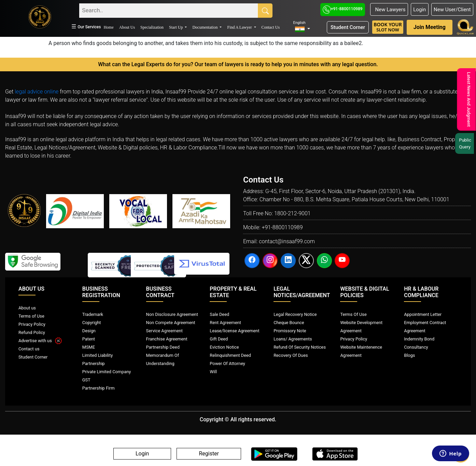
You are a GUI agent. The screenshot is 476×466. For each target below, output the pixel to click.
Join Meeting (430, 27)
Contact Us (271, 27)
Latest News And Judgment (468, 99)
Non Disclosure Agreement (172, 314)
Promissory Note (290, 331)
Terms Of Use (353, 314)
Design (89, 331)
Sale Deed (219, 314)
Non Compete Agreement (171, 323)
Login (419, 10)
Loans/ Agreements (293, 339)
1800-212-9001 (292, 213)
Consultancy (416, 347)
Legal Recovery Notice (295, 314)
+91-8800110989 (343, 9)
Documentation (205, 27)
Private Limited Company (107, 372)
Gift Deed (219, 339)
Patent (89, 339)
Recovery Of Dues (291, 355)
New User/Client (452, 10)
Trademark (93, 314)
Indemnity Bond (419, 339)
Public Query (466, 143)
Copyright (92, 323)
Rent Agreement (225, 323)
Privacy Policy (32, 324)
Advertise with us (40, 341)
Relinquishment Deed (230, 355)
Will (213, 372)
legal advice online (37, 92)
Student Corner (348, 27)
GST (86, 380)
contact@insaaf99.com (287, 241)
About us (27, 308)
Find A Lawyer (240, 27)
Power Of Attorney (227, 363)
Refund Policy (32, 332)
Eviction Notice (224, 347)
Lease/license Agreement (234, 331)
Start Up (176, 27)
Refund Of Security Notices (300, 347)
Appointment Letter (423, 314)
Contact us (29, 349)
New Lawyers (389, 10)
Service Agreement (164, 331)
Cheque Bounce (289, 323)
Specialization (152, 27)
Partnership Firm (99, 388)
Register (209, 454)
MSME (89, 347)
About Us (127, 27)
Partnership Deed (163, 347)
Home (108, 27)
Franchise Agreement (167, 339)
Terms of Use (31, 316)
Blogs (409, 355)
